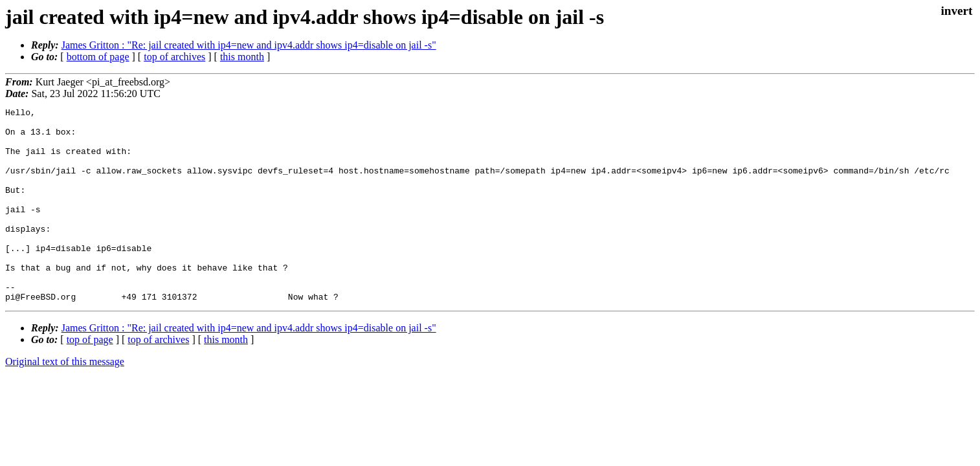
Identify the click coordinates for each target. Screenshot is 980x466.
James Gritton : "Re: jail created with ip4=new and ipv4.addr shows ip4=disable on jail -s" (249, 45)
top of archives (174, 57)
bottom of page (98, 57)
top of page (90, 378)
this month (242, 57)
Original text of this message (65, 400)
